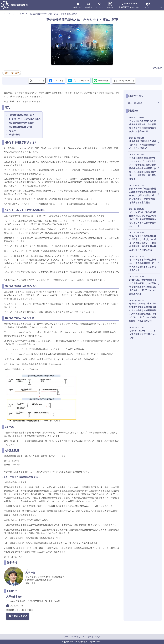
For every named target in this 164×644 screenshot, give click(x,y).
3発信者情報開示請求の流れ (21, 123)
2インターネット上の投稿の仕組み (25, 119)
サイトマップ (94, 637)
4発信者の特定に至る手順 (20, 127)
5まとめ (12, 131)
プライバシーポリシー (74, 637)
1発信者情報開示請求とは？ (21, 115)
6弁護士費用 (14, 135)
